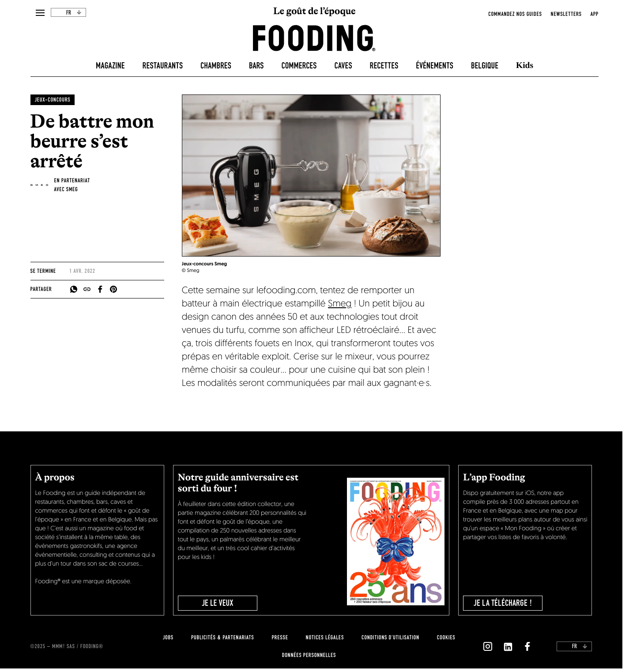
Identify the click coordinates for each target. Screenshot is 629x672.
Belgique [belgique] (485, 66)
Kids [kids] (525, 66)
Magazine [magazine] (110, 66)
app (595, 14)
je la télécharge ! (503, 603)
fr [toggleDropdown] (74, 13)
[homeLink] (314, 37)
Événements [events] (435, 66)
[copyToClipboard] (87, 289)
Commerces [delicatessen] (299, 66)
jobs (168, 638)
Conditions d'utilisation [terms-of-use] (390, 638)
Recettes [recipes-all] (384, 66)
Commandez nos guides (515, 14)
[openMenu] (40, 13)
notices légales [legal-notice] (325, 638)
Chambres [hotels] (216, 66)
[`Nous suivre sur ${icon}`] (488, 646)
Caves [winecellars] (343, 66)
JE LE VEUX (217, 603)
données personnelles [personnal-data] (309, 655)
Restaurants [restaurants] (163, 66)
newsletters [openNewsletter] (566, 14)
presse (280, 638)
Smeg (340, 304)
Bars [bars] (256, 66)
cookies (446, 638)
